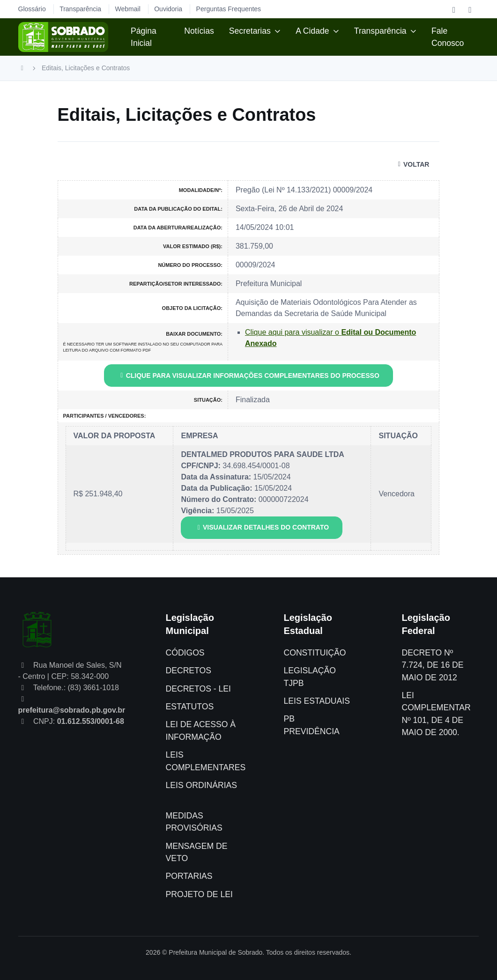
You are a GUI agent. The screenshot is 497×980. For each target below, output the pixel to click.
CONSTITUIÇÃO (315, 653)
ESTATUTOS (190, 707)
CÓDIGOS (185, 653)
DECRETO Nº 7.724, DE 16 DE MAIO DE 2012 (432, 665)
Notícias (199, 31)
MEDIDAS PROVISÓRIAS (194, 822)
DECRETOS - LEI (198, 689)
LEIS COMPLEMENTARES (206, 761)
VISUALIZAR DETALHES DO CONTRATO (262, 527)
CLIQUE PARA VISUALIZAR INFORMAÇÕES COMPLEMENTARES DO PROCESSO (248, 376)
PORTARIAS (189, 876)
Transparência (380, 31)
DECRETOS (189, 671)
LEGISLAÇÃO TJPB (309, 677)
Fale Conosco (448, 37)
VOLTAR (412, 164)
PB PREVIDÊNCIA (311, 725)
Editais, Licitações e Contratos (86, 68)
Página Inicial (144, 37)
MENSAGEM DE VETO (197, 852)
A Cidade (312, 31)
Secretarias (250, 31)
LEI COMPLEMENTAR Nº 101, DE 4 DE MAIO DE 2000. (436, 714)
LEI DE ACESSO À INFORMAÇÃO (201, 730)
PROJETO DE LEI (199, 894)
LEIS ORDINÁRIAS (202, 785)
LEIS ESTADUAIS (316, 701)
